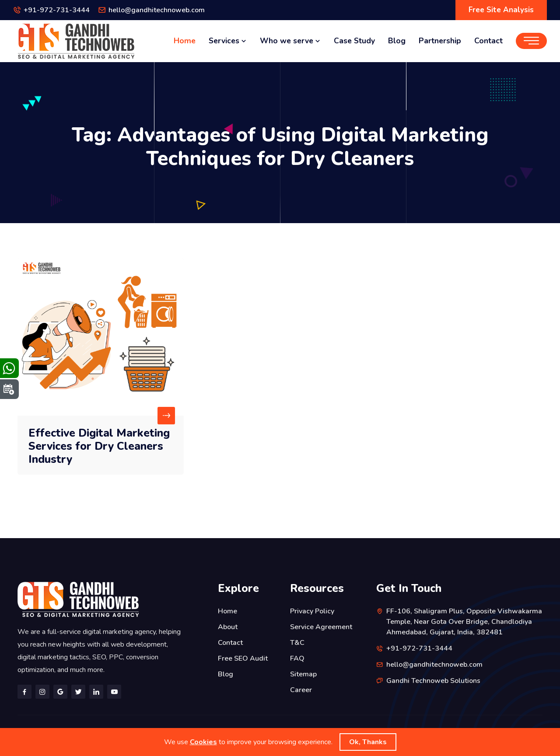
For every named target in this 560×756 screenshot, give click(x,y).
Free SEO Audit (243, 658)
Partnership (440, 41)
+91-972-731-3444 (57, 10)
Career (301, 690)
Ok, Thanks (368, 742)
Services (228, 41)
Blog (397, 41)
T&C (297, 643)
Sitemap (303, 674)
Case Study (354, 41)
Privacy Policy (312, 611)
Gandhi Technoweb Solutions (433, 681)
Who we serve (290, 41)
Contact (488, 41)
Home (185, 41)
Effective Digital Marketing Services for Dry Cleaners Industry (99, 446)
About (228, 627)
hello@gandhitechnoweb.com (157, 10)
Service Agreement (321, 627)
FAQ (297, 658)
